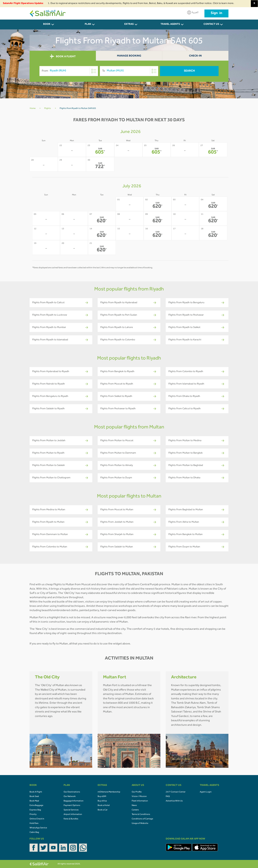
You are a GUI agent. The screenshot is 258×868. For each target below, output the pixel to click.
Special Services (71, 810)
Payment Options (72, 806)
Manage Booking (129, 56)
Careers (135, 810)
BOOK (47, 24)
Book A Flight (36, 792)
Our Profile (137, 792)
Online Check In (37, 819)
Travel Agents (170, 24)
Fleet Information (140, 801)
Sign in (216, 13)
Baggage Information (74, 801)
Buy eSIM (102, 797)
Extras (129, 24)
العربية (193, 12)
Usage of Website (140, 824)
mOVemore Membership (109, 792)
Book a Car (103, 810)
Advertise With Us (174, 801)
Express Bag (35, 810)
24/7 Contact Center (176, 792)
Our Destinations (72, 792)
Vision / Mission (139, 797)
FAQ (168, 797)
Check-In (195, 56)
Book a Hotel (104, 806)
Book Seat (34, 797)
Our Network (70, 797)
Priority (33, 815)
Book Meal (34, 801)
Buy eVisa (102, 801)
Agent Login (206, 792)
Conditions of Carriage (142, 819)
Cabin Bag (34, 832)
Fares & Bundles (71, 819)
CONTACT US (211, 24)
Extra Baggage (36, 806)
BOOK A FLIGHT (63, 57)
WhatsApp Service (38, 828)
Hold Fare (34, 824)
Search (189, 71)
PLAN (88, 24)
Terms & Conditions (141, 815)
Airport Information (73, 815)
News (134, 806)
